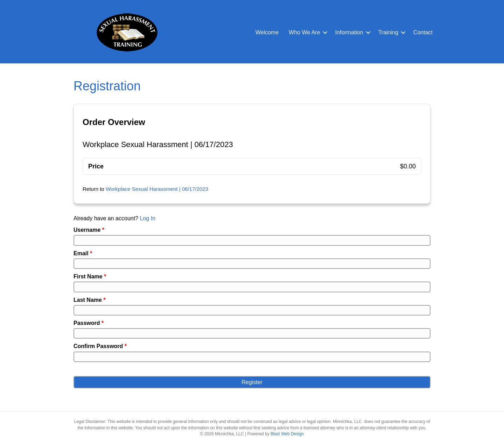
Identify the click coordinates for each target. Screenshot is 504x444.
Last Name (90, 300)
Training (388, 32)
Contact (423, 32)
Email (83, 253)
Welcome (267, 32)
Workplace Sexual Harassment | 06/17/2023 (157, 189)
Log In (147, 218)
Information (349, 32)
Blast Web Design (287, 434)
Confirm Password (100, 346)
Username (89, 230)
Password (89, 323)
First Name (90, 276)
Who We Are (304, 32)
